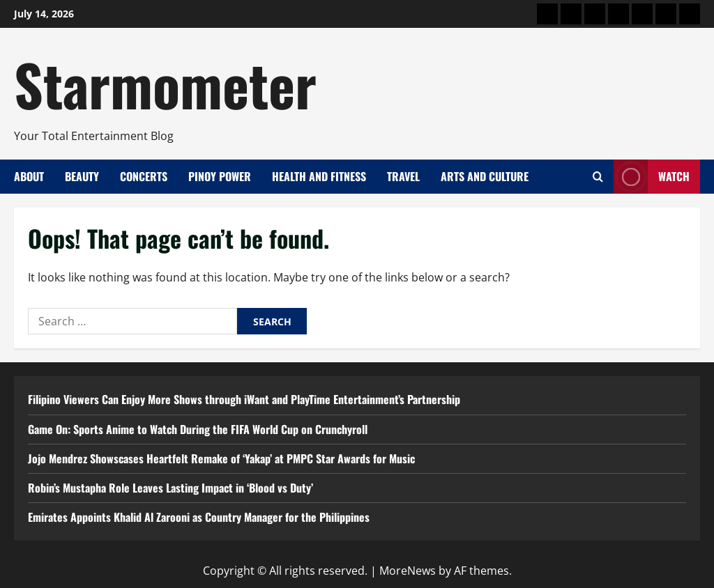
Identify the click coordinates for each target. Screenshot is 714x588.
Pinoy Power (220, 176)
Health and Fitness (319, 176)
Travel (403, 176)
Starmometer (165, 84)
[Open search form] (598, 177)
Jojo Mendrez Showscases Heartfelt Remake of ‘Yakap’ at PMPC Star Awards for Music (221, 458)
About (29, 176)
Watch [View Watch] (652, 177)
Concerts (144, 176)
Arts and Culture (485, 176)
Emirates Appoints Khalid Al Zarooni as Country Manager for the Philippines (199, 517)
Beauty (82, 176)
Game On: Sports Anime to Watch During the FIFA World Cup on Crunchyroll (198, 429)
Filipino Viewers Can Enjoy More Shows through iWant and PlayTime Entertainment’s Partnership (244, 399)
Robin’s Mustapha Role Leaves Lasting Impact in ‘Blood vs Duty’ (170, 488)
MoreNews (408, 571)
